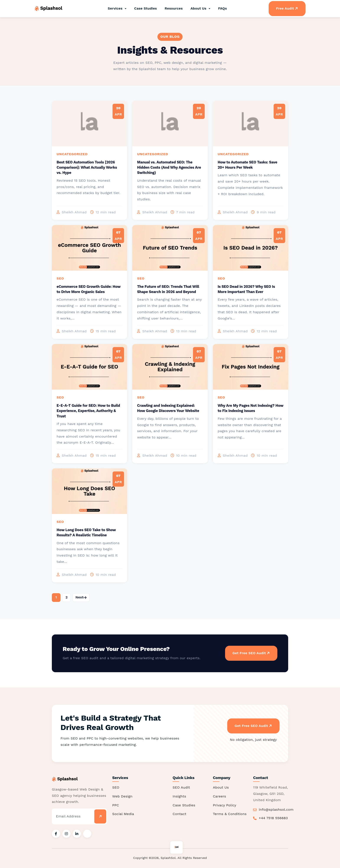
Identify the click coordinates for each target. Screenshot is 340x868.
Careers (220, 796)
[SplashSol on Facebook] (56, 833)
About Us (221, 787)
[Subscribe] (100, 816)
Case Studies (146, 8)
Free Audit (288, 8)
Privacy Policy (225, 805)
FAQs (222, 8)
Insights (179, 796)
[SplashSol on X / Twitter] (87, 833)
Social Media (123, 814)
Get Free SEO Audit (252, 653)
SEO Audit (181, 787)
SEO (116, 787)
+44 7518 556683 (273, 818)
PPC (116, 805)
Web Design (122, 796)
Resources (174, 8)
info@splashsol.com (276, 809)
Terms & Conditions (230, 814)
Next (81, 597)
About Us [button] (199, 8)
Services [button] (116, 8)
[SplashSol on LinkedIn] (77, 833)
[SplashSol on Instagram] (66, 833)
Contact (179, 814)
